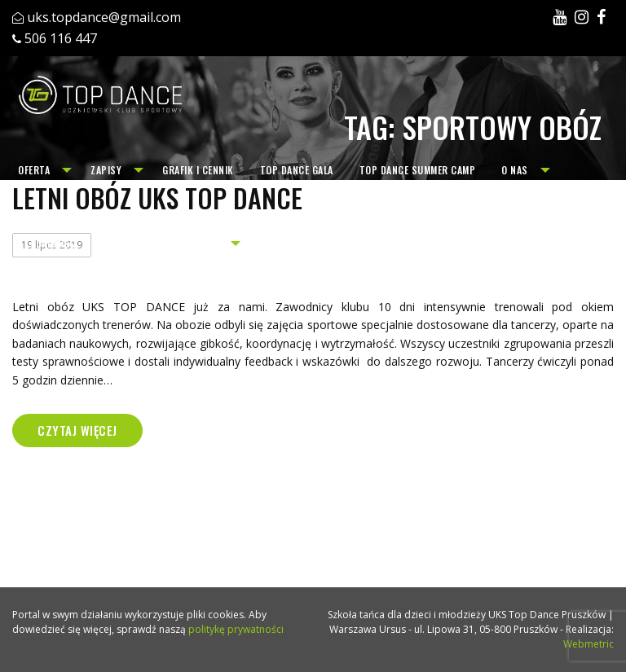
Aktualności (48, 243)
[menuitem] (41, 170)
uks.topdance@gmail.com (104, 17)
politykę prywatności (236, 629)
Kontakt (125, 243)
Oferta (34, 170)
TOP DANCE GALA (297, 170)
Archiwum (195, 243)
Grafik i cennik (198, 170)
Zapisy (106, 170)
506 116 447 (61, 38)
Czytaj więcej (77, 430)
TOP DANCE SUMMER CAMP (418, 170)
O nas (515, 170)
